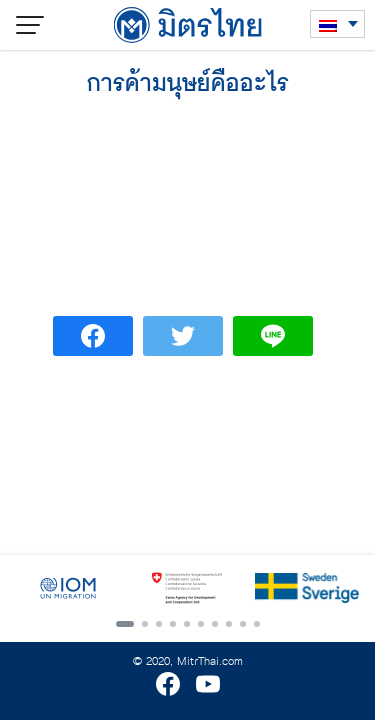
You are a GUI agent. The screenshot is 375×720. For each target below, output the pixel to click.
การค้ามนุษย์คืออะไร (188, 83)
